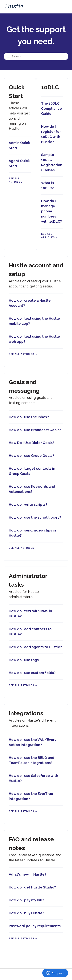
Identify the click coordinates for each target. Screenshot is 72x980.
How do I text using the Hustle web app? (34, 339)
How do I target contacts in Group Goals (32, 471)
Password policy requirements (35, 926)
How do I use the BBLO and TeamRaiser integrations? (32, 760)
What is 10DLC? (48, 186)
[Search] (36, 56)
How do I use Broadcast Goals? (35, 430)
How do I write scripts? (28, 504)
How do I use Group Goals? (31, 456)
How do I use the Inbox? (29, 417)
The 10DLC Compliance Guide (52, 108)
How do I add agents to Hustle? (35, 647)
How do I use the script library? (35, 517)
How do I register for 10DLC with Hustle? (51, 134)
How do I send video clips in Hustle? (32, 533)
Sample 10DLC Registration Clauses (52, 162)
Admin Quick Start (19, 145)
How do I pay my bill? (26, 900)
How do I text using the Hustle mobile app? (34, 321)
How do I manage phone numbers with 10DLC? (52, 211)
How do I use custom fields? (32, 673)
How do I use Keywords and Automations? (32, 489)
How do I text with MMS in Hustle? (30, 614)
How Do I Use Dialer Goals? (32, 443)
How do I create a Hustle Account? (30, 303)
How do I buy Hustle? (26, 913)
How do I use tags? (25, 660)
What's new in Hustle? (28, 874)
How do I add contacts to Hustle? (30, 632)
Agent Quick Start (19, 163)
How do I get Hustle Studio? (32, 887)
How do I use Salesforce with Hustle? (33, 778)
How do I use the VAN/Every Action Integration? (33, 742)
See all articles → (23, 354)
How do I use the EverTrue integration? (31, 796)
